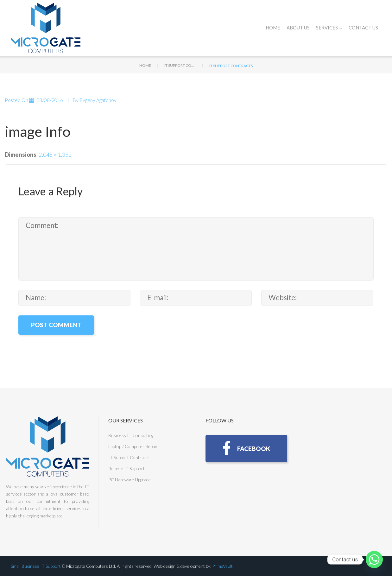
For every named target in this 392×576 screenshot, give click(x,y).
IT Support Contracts (180, 65)
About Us (298, 28)
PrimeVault (222, 566)
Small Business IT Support (36, 566)
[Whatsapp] (374, 560)
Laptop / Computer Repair (133, 446)
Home (273, 28)
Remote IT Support (126, 468)
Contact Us (363, 28)
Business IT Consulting (131, 435)
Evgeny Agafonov (98, 100)
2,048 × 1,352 (55, 155)
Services (329, 28)
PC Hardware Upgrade (130, 480)
